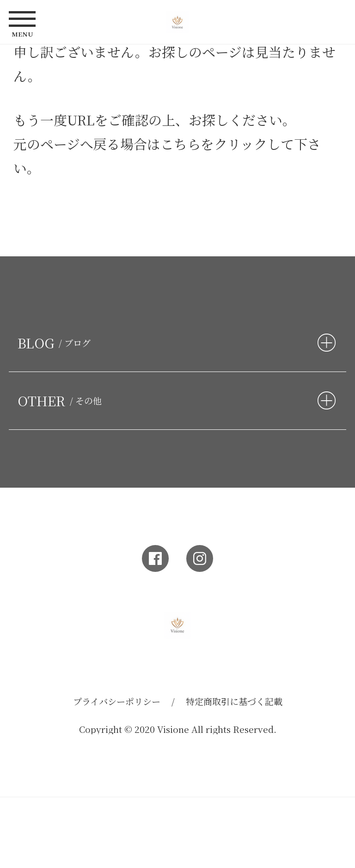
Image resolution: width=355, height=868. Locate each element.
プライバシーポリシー (117, 701)
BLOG (56, 343)
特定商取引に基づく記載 (234, 701)
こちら (181, 144)
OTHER (62, 400)
